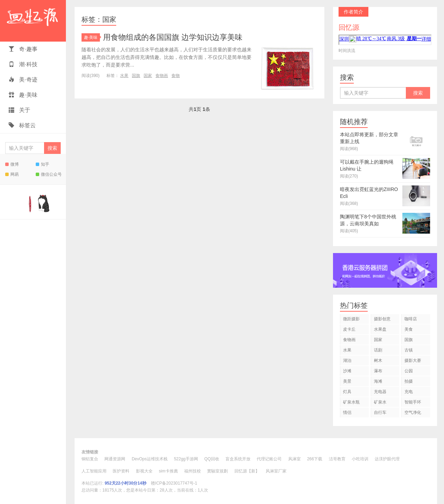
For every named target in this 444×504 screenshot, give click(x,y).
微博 (12, 164)
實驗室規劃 (217, 471)
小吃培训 (360, 459)
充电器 (380, 392)
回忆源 (33, 21)
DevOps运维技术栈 (150, 459)
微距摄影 (351, 319)
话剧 (378, 350)
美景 (347, 381)
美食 (409, 329)
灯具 (347, 392)
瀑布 (378, 371)
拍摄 (409, 381)
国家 (148, 76)
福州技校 (193, 471)
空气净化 (413, 412)
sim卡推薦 (168, 471)
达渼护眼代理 (387, 459)
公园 (409, 371)
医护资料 (121, 471)
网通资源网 (115, 459)
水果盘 (380, 329)
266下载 (315, 459)
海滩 (378, 381)
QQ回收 (212, 459)
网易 (12, 174)
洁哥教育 (337, 459)
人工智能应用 (94, 471)
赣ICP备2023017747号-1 (174, 483)
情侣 (347, 412)
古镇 (409, 350)
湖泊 (347, 360)
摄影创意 (382, 319)
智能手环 (413, 402)
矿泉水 (380, 402)
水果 (124, 76)
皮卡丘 (349, 329)
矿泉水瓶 (351, 402)
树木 (378, 360)
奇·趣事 (23, 49)
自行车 (380, 412)
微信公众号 (49, 174)
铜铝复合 (90, 459)
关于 (19, 110)
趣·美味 (23, 95)
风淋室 (294, 459)
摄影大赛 (413, 360)
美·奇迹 (23, 80)
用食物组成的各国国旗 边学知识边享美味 (173, 37)
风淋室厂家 (276, 471)
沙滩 (347, 371)
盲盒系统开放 (238, 459)
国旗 (136, 76)
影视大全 (144, 471)
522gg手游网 (186, 459)
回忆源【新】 (247, 471)
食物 (176, 76)
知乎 (42, 164)
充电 (409, 392)
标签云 (22, 125)
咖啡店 (411, 319)
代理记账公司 (269, 459)
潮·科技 (23, 64)
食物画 (162, 76)
